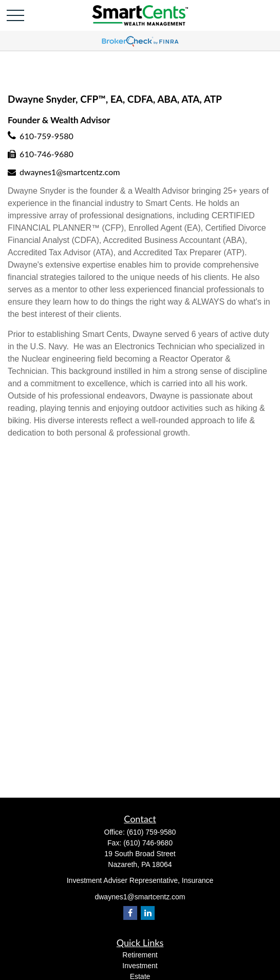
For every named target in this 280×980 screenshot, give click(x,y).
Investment (140, 966)
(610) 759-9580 (152, 832)
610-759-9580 (46, 136)
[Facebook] (130, 913)
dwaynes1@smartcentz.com (70, 172)
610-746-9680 (46, 154)
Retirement (140, 955)
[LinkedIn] (148, 913)
